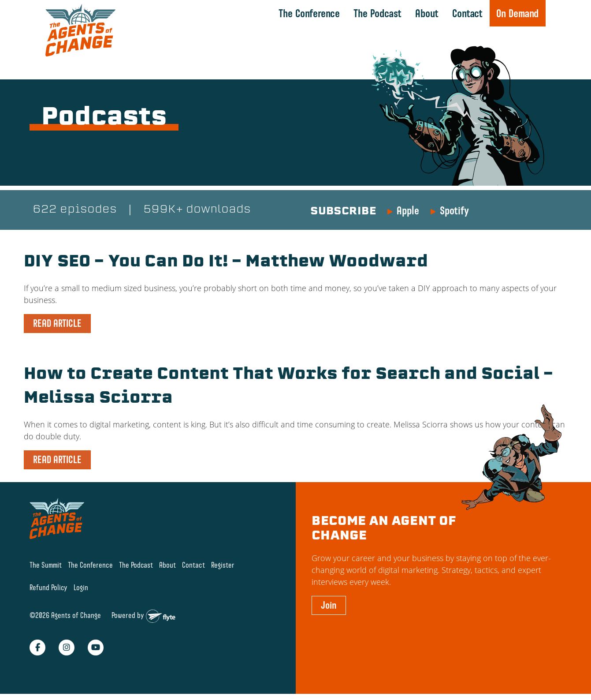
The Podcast (377, 13)
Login (81, 587)
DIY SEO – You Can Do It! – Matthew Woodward (226, 262)
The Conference (309, 13)
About (427, 13)
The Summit (46, 565)
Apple (408, 210)
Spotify (454, 210)
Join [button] (329, 605)
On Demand (517, 13)
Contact (467, 13)
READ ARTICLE (57, 323)
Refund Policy (48, 587)
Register (223, 565)
